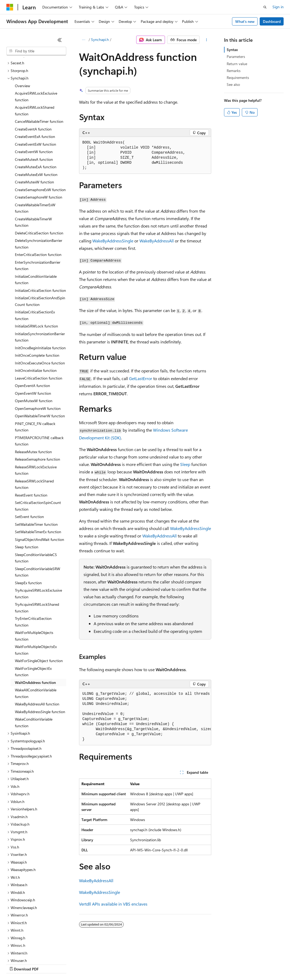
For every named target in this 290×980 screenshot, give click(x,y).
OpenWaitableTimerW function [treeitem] (40, 370)
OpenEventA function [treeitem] (32, 340)
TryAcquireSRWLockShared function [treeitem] (37, 562)
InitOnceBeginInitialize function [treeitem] (40, 302)
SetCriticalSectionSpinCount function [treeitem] (38, 460)
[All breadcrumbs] (84, 40)
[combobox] (36, 51)
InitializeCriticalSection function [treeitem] (40, 244)
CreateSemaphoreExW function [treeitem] (40, 144)
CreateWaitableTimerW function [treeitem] (33, 176)
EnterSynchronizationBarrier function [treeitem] (38, 220)
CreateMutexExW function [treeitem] (36, 129)
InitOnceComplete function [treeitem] (37, 309)
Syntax (232, 50)
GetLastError (141, 378)
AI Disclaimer (17, 964)
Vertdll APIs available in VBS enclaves (113, 904)
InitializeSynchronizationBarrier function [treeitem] (40, 291)
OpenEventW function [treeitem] (33, 347)
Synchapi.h (100, 39)
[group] (145, 717)
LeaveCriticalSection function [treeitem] (39, 332)
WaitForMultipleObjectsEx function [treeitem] (36, 604)
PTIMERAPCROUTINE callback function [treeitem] (39, 395)
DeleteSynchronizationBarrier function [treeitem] (39, 198)
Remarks (234, 71)
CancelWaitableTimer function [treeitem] (39, 75)
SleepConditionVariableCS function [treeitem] (36, 512)
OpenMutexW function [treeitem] (34, 355)
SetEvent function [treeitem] (29, 471)
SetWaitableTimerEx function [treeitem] (38, 486)
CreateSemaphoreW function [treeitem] (39, 151)
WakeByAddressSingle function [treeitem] (40, 666)
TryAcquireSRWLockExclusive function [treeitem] (38, 548)
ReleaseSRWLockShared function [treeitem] (34, 438)
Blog (72, 964)
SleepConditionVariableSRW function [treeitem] (38, 526)
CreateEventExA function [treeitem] (35, 91)
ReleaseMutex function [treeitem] (33, 406)
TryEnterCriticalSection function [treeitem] (33, 576)
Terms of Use (194, 964)
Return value (237, 64)
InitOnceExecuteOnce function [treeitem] (40, 317)
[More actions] (206, 40)
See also (233, 84)
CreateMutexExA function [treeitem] (36, 121)
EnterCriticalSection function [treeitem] (38, 209)
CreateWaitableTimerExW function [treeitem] (35, 162)
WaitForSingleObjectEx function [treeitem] (33, 626)
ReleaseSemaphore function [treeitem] (38, 413)
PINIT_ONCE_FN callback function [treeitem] (35, 381)
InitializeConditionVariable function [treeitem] (36, 234)
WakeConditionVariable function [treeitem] (34, 676)
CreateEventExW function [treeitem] (36, 98)
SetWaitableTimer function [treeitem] (36, 478)
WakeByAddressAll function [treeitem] (37, 658)
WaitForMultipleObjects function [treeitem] (34, 590)
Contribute (95, 964)
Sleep (185, 464)
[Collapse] (60, 40)
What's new (245, 21)
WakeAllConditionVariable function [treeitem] (36, 647)
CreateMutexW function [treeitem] (34, 136)
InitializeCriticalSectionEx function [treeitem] (35, 269)
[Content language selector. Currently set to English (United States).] (31, 951)
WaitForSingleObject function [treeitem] (39, 615)
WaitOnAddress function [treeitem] (35, 636)
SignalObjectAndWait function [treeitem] (40, 493)
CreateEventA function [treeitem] (33, 83)
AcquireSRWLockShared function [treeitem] (35, 65)
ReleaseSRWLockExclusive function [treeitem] (36, 424)
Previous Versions (48, 964)
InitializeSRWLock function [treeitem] (36, 280)
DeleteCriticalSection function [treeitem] (39, 187)
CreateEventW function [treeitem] (34, 106)
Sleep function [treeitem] (27, 501)
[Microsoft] (10, 7)
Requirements (238, 77)
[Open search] (265, 7)
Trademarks (221, 964)
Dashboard (272, 21)
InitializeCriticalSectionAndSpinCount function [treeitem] (40, 255)
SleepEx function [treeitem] (28, 537)
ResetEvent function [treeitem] (31, 449)
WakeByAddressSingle (113, 241)
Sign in (278, 7)
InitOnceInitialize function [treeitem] (36, 324)
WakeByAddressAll (157, 241)
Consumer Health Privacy (153, 964)
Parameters (236, 56)
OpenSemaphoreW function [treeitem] (38, 362)
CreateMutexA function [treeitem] (34, 113)
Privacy (116, 964)
